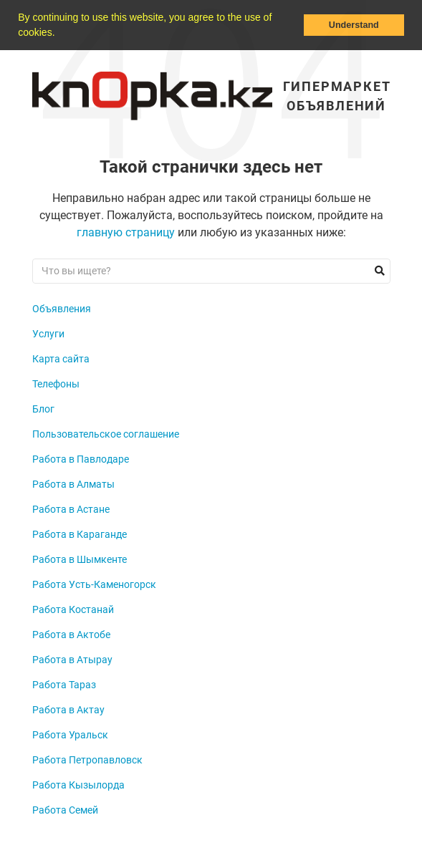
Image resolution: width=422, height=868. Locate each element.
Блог (43, 409)
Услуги (48, 334)
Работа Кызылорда (78, 785)
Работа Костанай (73, 609)
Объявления (62, 309)
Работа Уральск (70, 735)
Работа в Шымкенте (80, 559)
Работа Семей (65, 810)
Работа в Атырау (72, 660)
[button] (59, 34)
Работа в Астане (71, 509)
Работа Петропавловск (87, 760)
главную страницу (126, 232)
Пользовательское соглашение (106, 434)
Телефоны (56, 384)
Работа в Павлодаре (81, 459)
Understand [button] (354, 25)
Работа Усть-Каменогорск (94, 584)
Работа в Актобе (71, 635)
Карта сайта (61, 359)
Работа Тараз (64, 685)
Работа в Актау (68, 710)
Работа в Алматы (73, 484)
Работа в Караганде (80, 534)
